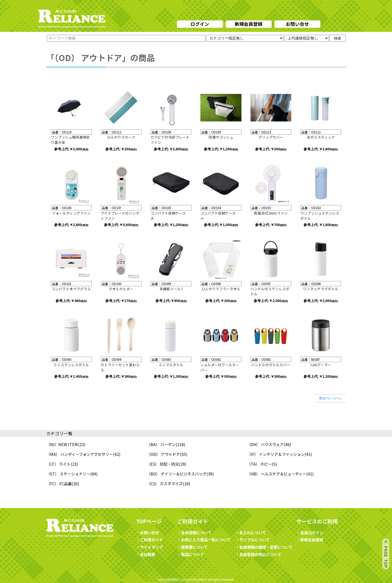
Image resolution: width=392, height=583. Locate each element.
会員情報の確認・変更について (264, 547)
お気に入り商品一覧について (204, 540)
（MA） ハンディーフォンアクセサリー (80, 454)
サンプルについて (253, 540)
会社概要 (146, 554)
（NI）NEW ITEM (62, 444)
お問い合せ (297, 24)
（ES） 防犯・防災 (163, 464)
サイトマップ (149, 547)
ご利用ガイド (149, 540)
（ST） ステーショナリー (68, 474)
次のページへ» (330, 398)
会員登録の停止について (260, 554)
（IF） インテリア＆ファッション (276, 454)
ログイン (200, 24)
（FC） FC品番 (59, 483)
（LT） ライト (58, 464)
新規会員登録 (249, 24)
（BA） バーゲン (161, 444)
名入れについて (251, 532)
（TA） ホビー (259, 464)
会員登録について (194, 532)
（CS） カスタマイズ (165, 483)
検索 (338, 38)
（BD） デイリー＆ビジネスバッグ (177, 474)
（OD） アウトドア (163, 454)
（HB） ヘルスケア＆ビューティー (277, 474)
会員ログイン (310, 532)
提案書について (192, 547)
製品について (191, 554)
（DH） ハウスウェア (265, 444)
